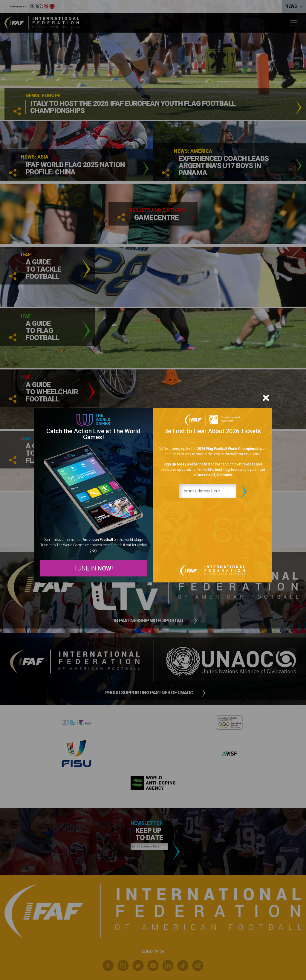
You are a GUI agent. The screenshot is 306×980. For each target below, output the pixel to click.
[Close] (266, 398)
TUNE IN (93, 568)
